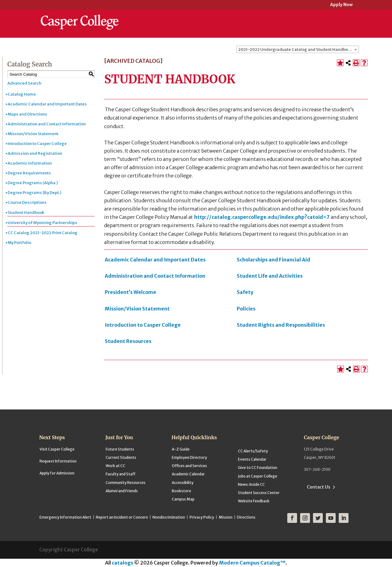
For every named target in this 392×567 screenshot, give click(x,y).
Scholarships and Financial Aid (273, 260)
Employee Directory (189, 457)
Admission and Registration (35, 153)
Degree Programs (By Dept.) (34, 193)
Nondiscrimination (169, 517)
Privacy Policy (202, 517)
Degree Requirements (29, 173)
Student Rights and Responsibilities (281, 325)
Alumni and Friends (122, 491)
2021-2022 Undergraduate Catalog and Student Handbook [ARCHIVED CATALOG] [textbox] (298, 49)
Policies (246, 309)
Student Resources (128, 341)
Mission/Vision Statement (33, 134)
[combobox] (298, 49)
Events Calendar (252, 459)
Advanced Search (24, 83)
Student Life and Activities (270, 276)
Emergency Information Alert (65, 517)
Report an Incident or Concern (122, 517)
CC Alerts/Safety (253, 451)
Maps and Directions (27, 114)
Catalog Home (22, 94)
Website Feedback (254, 501)
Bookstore (181, 491)
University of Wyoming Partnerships (42, 223)
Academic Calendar (188, 474)
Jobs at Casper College (258, 476)
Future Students (120, 449)
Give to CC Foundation (258, 468)
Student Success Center (259, 493)
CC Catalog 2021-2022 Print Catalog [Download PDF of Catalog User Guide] (43, 233)
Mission (226, 517)
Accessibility (183, 483)
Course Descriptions (27, 202)
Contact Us (318, 487)
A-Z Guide (181, 449)
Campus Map (183, 499)
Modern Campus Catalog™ (252, 563)
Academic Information (30, 163)
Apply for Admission (57, 473)
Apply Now (341, 5)
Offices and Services (189, 466)
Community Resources (126, 483)
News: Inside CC (251, 484)
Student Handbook (26, 213)
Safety (245, 292)
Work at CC (115, 466)
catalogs (123, 563)
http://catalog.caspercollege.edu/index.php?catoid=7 (262, 217)
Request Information (58, 461)
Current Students (121, 457)
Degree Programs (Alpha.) (33, 183)
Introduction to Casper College (37, 144)
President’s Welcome (130, 292)
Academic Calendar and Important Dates (47, 104)
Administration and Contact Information (47, 124)
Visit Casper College (57, 449)
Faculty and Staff (121, 474)
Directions (246, 517)
